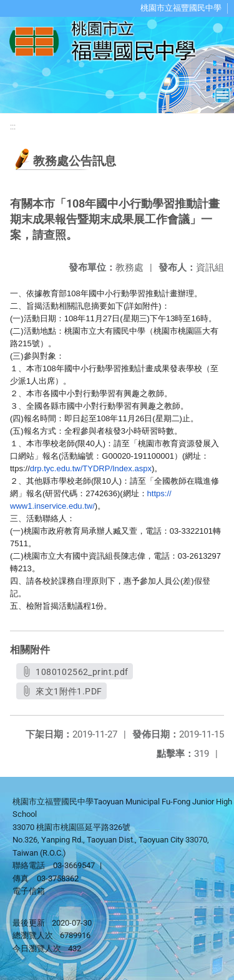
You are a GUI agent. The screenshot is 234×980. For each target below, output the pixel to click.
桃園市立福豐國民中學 (181, 8)
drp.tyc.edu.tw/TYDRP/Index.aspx (91, 468)
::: (13, 127)
